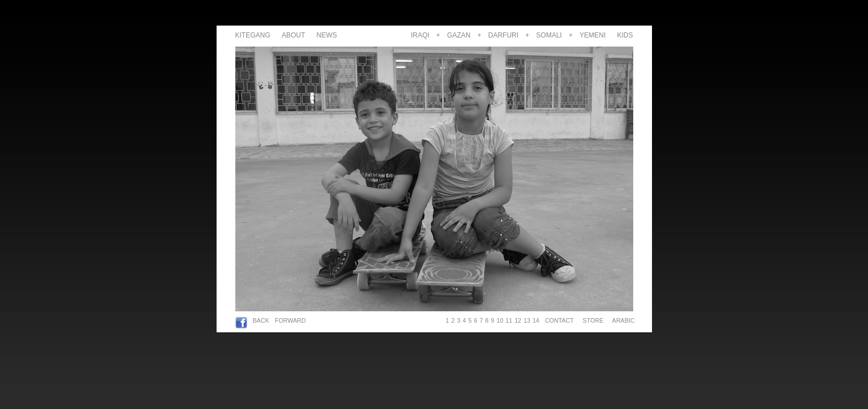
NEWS (327, 35)
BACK (261, 320)
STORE (593, 320)
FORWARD (290, 320)
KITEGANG (253, 35)
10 (500, 320)
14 (536, 320)
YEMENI (592, 35)
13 (527, 320)
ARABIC (622, 320)
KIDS (625, 35)
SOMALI (549, 35)
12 (518, 320)
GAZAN (458, 35)
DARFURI (503, 35)
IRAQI (420, 35)
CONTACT (559, 320)
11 (509, 320)
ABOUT (294, 35)
